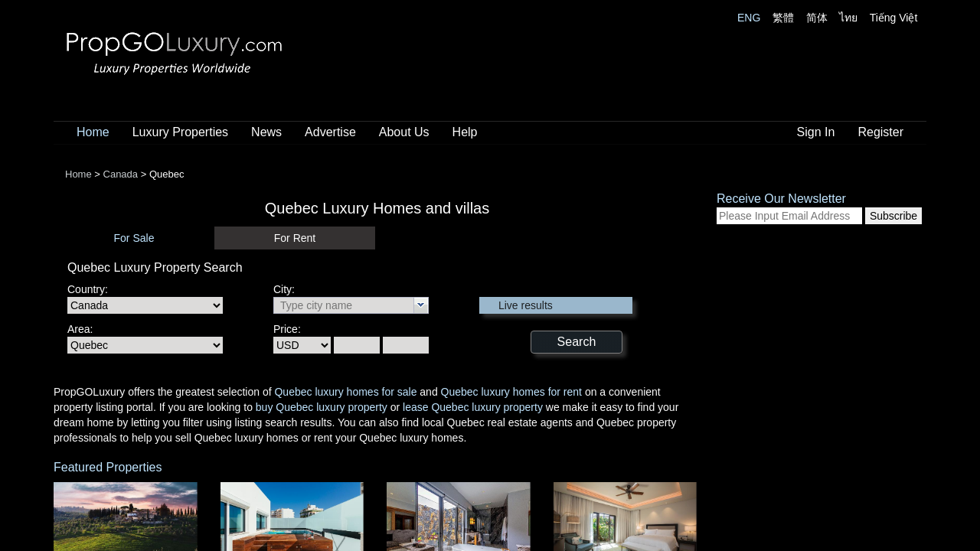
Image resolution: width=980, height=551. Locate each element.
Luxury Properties (180, 132)
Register (880, 132)
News (266, 132)
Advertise (330, 132)
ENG (749, 18)
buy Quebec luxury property (322, 407)
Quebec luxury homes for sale (345, 392)
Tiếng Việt (894, 18)
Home (93, 132)
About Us (404, 132)
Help (465, 132)
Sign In (816, 132)
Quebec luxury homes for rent (511, 392)
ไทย (848, 18)
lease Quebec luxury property (473, 407)
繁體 (783, 18)
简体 (817, 18)
